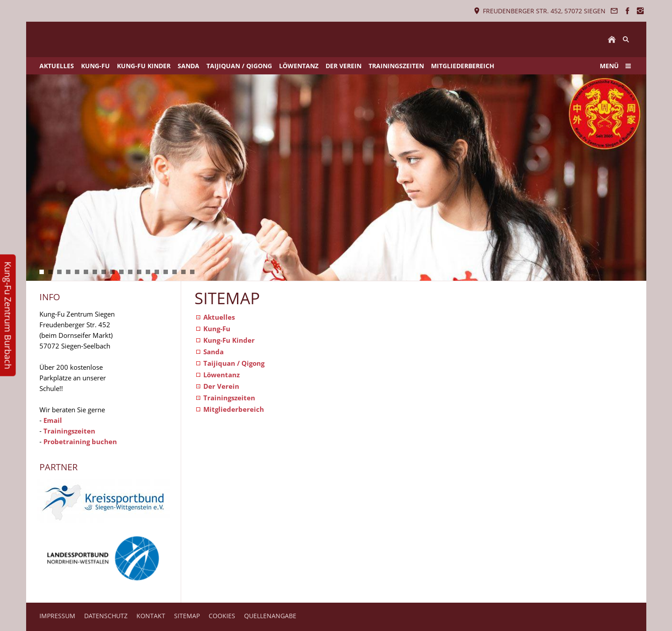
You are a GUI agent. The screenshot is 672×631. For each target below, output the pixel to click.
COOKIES (222, 616)
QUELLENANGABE (270, 616)
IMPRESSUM (57, 616)
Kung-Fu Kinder (229, 340)
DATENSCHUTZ (106, 616)
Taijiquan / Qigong (234, 363)
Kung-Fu (217, 329)
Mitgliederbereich (234, 409)
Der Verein (221, 386)
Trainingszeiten (69, 431)
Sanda (214, 352)
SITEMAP (187, 616)
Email (53, 420)
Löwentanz (221, 375)
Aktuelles (219, 317)
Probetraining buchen (80, 441)
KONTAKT (151, 616)
